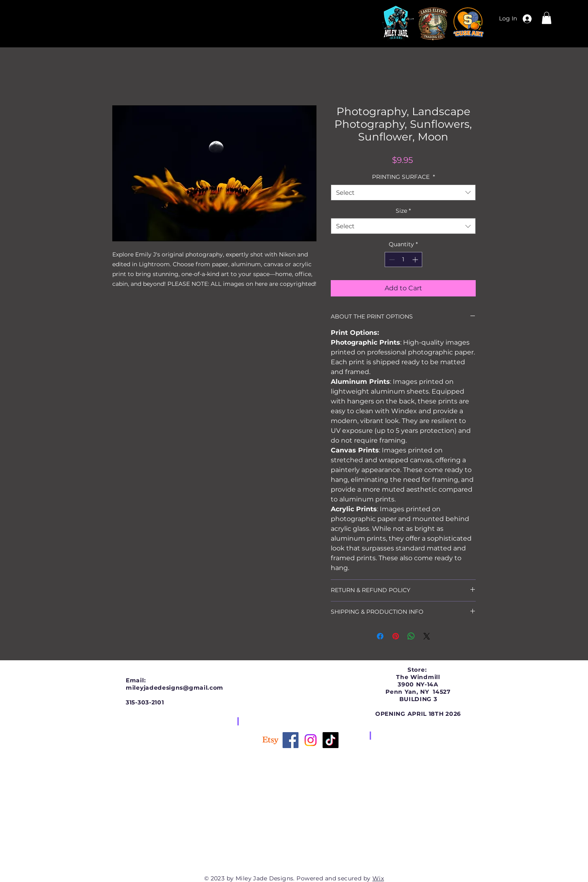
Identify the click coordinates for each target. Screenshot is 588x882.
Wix (378, 878)
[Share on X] (427, 636)
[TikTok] (331, 740)
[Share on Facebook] (380, 636)
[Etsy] (271, 740)
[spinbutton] (403, 259)
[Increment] (416, 259)
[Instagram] (311, 740)
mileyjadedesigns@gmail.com (175, 688)
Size (403, 211)
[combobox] (403, 193)
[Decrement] (391, 259)
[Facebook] (291, 740)
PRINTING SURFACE (403, 177)
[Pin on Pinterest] (396, 636)
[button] (547, 18)
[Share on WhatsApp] (411, 636)
